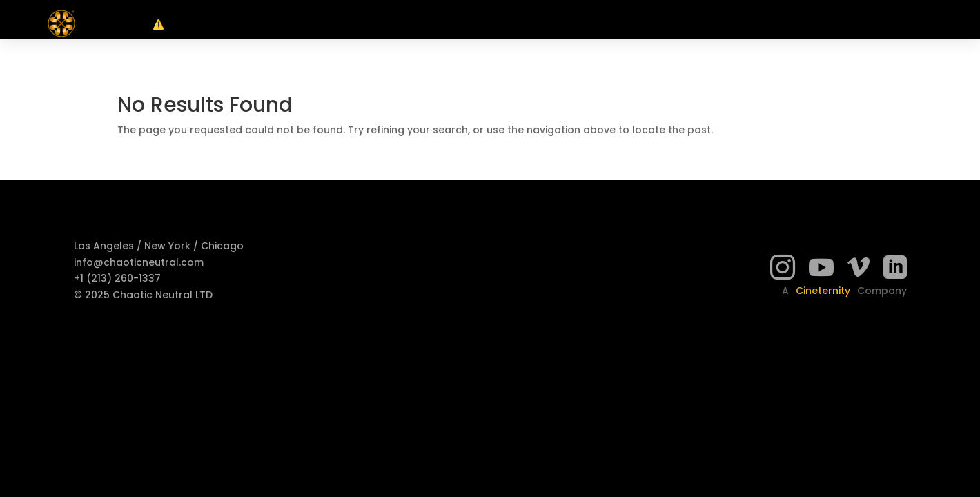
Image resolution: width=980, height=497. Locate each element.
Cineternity (823, 291)
